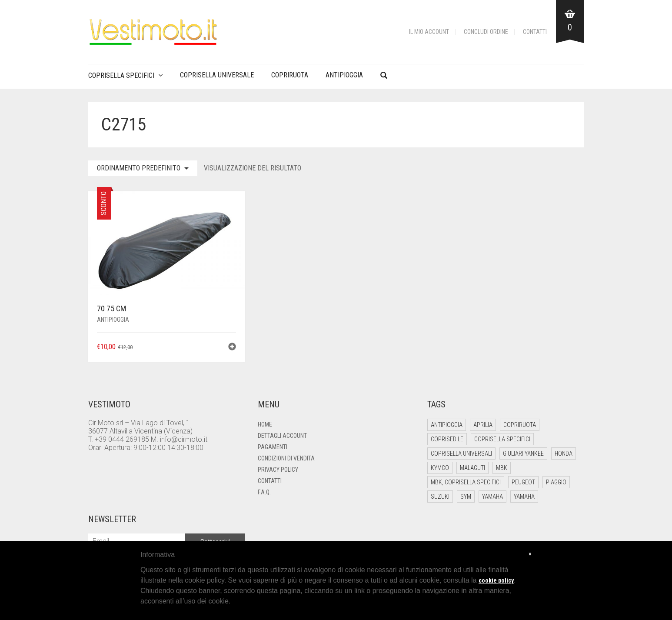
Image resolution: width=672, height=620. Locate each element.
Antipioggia (344, 75)
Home (265, 424)
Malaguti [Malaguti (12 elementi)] (472, 468)
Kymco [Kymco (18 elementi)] (440, 468)
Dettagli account (282, 436)
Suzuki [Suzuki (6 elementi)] (440, 497)
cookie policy (496, 580)
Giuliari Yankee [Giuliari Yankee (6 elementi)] (523, 453)
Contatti (535, 32)
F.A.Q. (264, 492)
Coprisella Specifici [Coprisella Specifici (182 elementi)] (502, 439)
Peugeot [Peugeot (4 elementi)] (523, 482)
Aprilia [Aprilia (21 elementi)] (483, 425)
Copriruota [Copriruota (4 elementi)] (520, 425)
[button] (232, 348)
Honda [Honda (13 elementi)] (564, 453)
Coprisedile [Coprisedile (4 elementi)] (447, 439)
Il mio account (429, 32)
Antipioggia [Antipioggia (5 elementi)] (447, 425)
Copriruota (290, 75)
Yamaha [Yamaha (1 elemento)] (524, 497)
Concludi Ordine (486, 32)
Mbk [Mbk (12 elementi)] (502, 468)
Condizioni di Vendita (286, 458)
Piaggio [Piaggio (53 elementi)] (556, 482)
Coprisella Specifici (121, 75)
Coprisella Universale (217, 75)
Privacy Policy (278, 470)
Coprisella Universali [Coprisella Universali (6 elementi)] (461, 453)
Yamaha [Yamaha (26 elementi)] (492, 497)
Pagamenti (273, 447)
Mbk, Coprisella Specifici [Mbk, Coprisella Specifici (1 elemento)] (466, 482)
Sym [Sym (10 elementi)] (466, 497)
